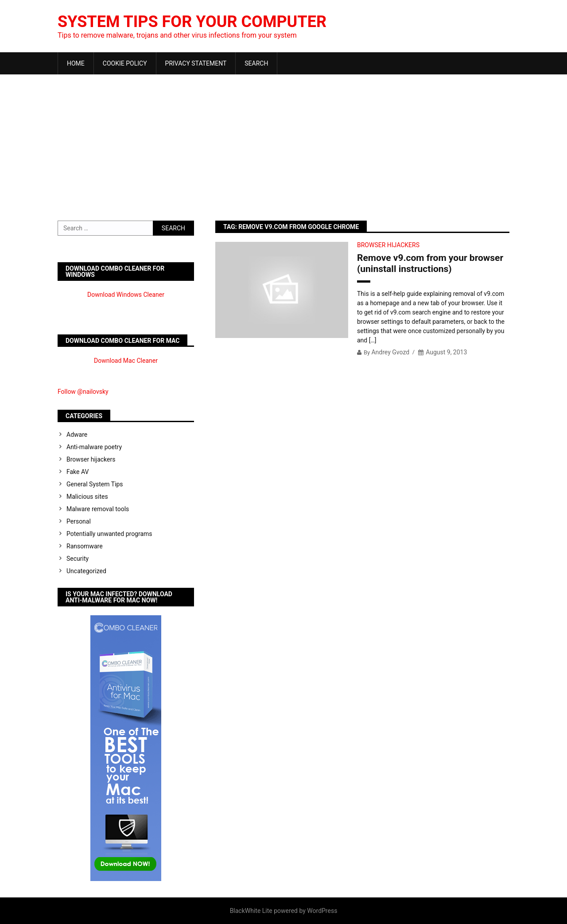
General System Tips (95, 484)
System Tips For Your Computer (192, 22)
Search (256, 63)
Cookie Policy (125, 63)
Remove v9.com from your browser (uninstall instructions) (430, 263)
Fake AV (78, 472)
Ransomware (85, 546)
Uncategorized (86, 571)
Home (76, 63)
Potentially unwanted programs (109, 534)
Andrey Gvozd (390, 352)
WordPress (322, 911)
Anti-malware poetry (94, 447)
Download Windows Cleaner (126, 295)
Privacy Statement (196, 63)
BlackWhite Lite (251, 911)
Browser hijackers (388, 245)
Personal (79, 521)
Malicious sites (87, 497)
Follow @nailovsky (83, 392)
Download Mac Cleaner (126, 361)
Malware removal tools (98, 509)
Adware (77, 435)
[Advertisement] (283, 141)
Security (78, 559)
